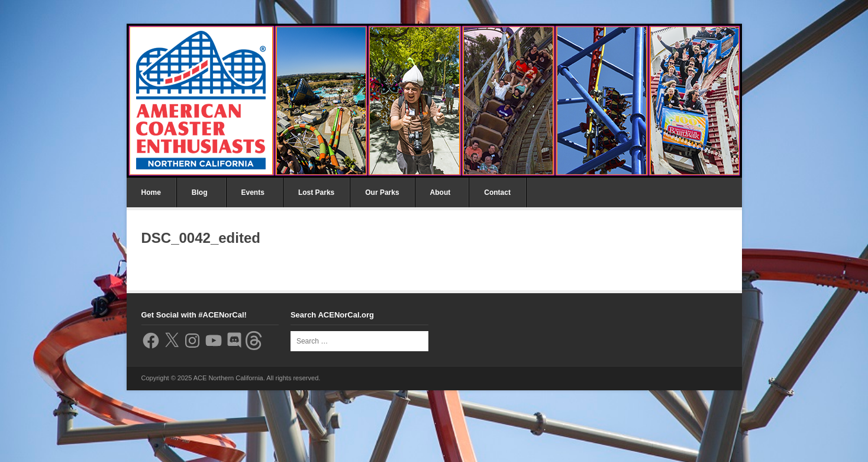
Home (151, 192)
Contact (497, 192)
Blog (200, 192)
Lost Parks (316, 192)
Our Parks (382, 192)
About (441, 192)
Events (253, 192)
